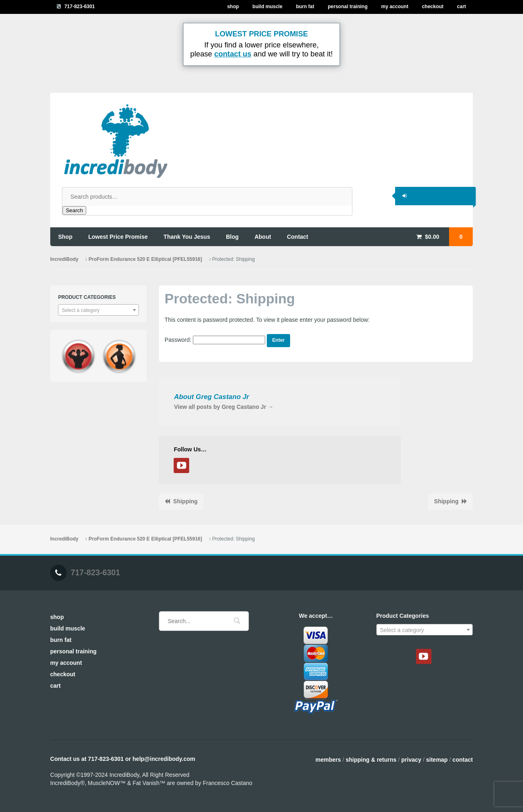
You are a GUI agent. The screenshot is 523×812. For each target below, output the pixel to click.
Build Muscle (267, 7)
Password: (215, 340)
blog (232, 237)
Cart (462, 7)
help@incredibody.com (164, 759)
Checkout (433, 7)
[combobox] (98, 310)
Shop (233, 7)
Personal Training (348, 7)
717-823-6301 (79, 7)
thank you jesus (187, 237)
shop (65, 237)
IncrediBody (64, 259)
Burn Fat (305, 7)
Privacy (411, 760)
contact (297, 237)
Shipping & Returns (371, 760)
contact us (233, 54)
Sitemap (437, 760)
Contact (463, 760)
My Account (395, 7)
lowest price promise (118, 237)
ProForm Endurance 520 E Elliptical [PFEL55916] (145, 259)
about (263, 237)
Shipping (186, 501)
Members (328, 760)
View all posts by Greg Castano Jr (224, 407)
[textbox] (98, 310)
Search (74, 210)
